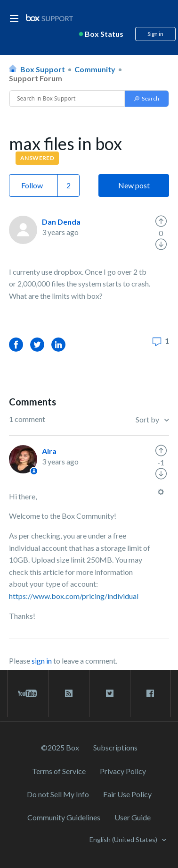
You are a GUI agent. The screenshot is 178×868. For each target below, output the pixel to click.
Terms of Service (59, 771)
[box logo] (49, 18)
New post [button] (134, 185)
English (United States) (124, 839)
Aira (49, 451)
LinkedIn (58, 344)
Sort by (148, 419)
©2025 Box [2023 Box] (60, 747)
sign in (42, 661)
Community (95, 69)
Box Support (43, 69)
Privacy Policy (123, 771)
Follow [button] (32, 185)
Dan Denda (61, 222)
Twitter (37, 344)
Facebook (16, 344)
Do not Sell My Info (58, 794)
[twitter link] (110, 693)
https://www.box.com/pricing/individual (74, 596)
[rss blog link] (69, 693)
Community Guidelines (64, 817)
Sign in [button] (155, 34)
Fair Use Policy (127, 794)
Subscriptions (115, 747)
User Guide (133, 817)
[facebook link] (150, 693)
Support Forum (36, 78)
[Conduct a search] (67, 99)
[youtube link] (28, 693)
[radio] (161, 221)
